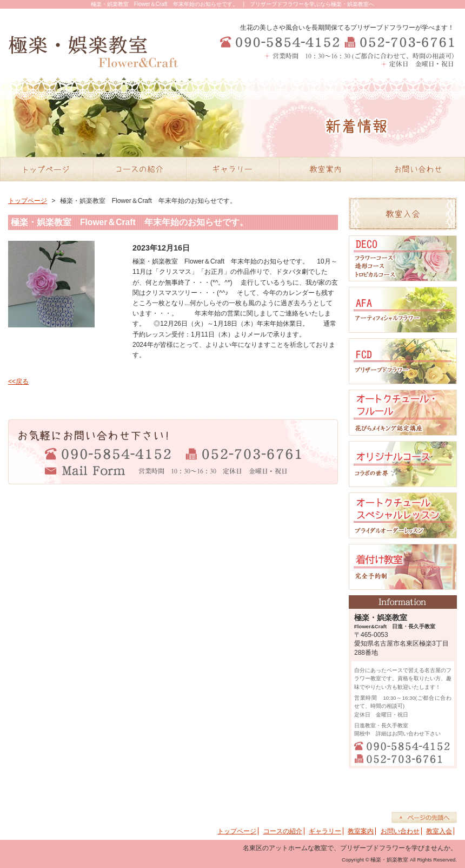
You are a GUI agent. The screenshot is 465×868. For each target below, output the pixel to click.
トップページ (28, 201)
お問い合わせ (400, 831)
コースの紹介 (283, 831)
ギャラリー (325, 831)
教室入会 (439, 831)
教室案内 (361, 831)
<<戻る (18, 382)
